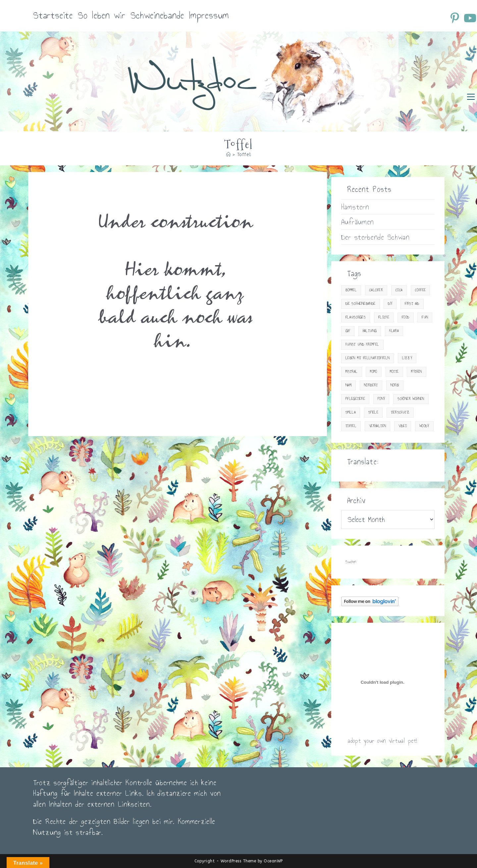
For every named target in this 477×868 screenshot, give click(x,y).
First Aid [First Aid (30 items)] (412, 304)
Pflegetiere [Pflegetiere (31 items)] (355, 399)
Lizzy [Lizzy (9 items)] (407, 358)
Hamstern (355, 207)
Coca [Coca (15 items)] (399, 290)
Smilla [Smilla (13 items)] (351, 412)
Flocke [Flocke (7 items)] (384, 317)
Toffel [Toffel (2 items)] (351, 426)
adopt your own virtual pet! (382, 741)
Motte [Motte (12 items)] (394, 372)
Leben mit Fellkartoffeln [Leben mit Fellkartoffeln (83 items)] (368, 358)
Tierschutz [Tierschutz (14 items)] (400, 412)
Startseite (53, 16)
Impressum (209, 16)
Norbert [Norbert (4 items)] (371, 385)
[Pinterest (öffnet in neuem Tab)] (456, 18)
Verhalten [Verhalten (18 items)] (378, 426)
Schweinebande (157, 16)
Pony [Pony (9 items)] (381, 399)
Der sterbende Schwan (375, 237)
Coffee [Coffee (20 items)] (420, 290)
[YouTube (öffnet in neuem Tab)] (470, 18)
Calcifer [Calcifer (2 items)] (376, 290)
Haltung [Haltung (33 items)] (370, 331)
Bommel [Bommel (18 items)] (351, 290)
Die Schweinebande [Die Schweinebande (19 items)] (361, 304)
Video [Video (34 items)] (403, 426)
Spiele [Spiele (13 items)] (373, 412)
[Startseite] (229, 155)
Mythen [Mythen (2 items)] (416, 372)
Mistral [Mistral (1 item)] (352, 372)
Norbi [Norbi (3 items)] (395, 385)
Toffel (244, 155)
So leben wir (102, 16)
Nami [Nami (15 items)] (349, 385)
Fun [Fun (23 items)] (425, 317)
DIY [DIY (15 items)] (390, 304)
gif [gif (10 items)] (348, 331)
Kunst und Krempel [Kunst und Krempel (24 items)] (362, 345)
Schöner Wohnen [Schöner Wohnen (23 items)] (411, 399)
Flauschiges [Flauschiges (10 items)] (356, 317)
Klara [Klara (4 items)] (394, 331)
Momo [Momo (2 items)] (374, 372)
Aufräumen (358, 222)
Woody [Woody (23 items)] (424, 426)
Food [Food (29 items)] (406, 317)
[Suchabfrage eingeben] (388, 562)
